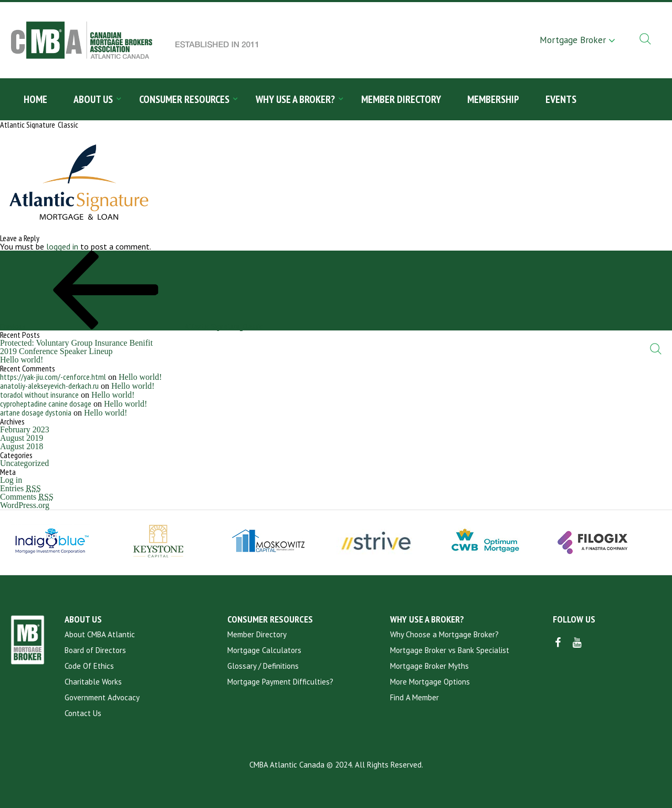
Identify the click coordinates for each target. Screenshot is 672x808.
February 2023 (25, 429)
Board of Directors (95, 650)
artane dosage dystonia (36, 412)
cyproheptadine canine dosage (46, 403)
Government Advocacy (102, 697)
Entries (20, 488)
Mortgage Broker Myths (429, 666)
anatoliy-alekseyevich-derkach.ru (49, 386)
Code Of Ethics (89, 666)
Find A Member (414, 697)
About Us (93, 99)
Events (561, 99)
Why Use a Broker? (295, 99)
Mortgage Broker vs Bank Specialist (450, 650)
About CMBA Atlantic (100, 634)
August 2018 (22, 446)
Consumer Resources (184, 99)
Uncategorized (24, 463)
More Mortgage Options (430, 682)
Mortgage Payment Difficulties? (280, 682)
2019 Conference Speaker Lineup (56, 351)
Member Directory (401, 99)
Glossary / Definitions (263, 666)
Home (35, 99)
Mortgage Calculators (264, 650)
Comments (27, 497)
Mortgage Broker (573, 40)
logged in (62, 246)
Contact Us (83, 713)
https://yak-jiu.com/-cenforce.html (53, 377)
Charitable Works (93, 682)
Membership (493, 99)
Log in (11, 480)
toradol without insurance (39, 395)
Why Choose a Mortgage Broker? (444, 634)
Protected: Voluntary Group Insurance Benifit (76, 343)
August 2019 (22, 438)
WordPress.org (25, 505)
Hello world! (22, 360)
